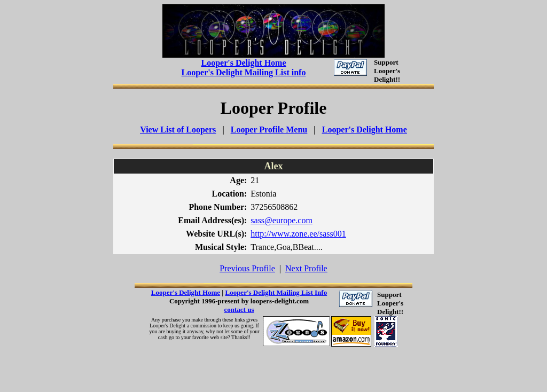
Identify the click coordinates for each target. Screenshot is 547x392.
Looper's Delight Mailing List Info (276, 292)
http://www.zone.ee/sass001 (298, 234)
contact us (239, 309)
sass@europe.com (282, 220)
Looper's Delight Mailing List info (244, 72)
